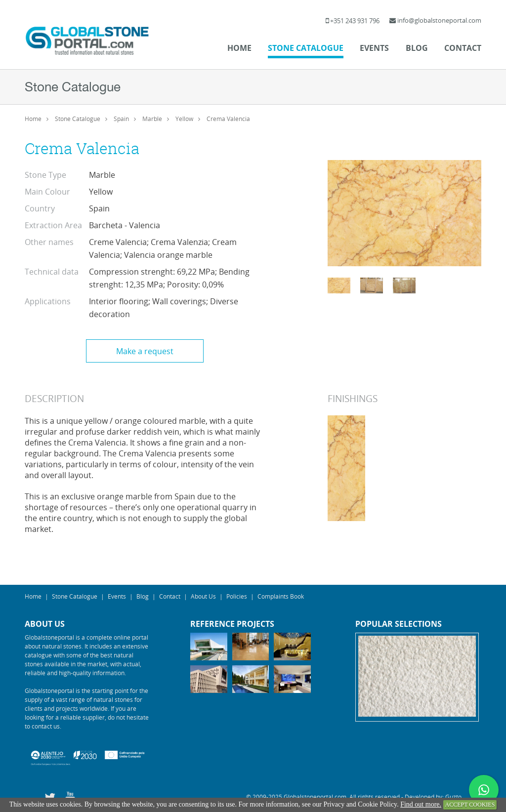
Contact (463, 48)
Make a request (145, 351)
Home (239, 48)
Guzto (453, 797)
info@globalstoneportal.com (439, 20)
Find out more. (421, 804)
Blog (417, 48)
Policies (237, 596)
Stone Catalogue (306, 48)
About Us (203, 596)
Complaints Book (281, 596)
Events (374, 48)
